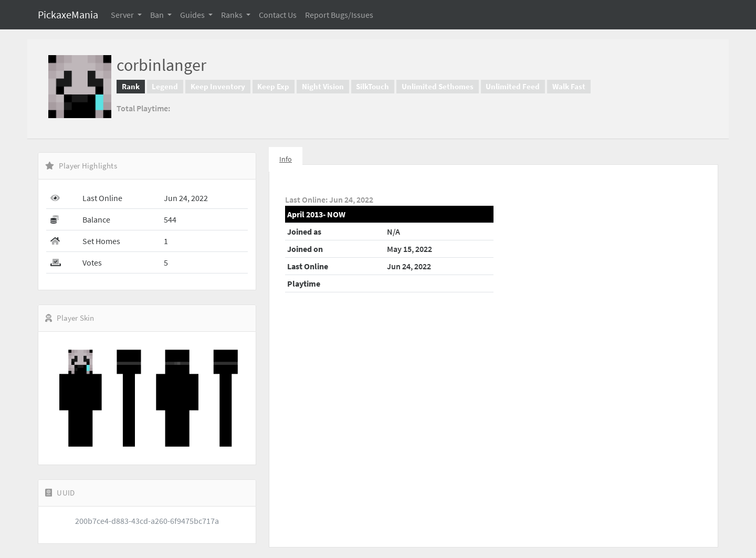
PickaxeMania (68, 14)
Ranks (233, 15)
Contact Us (278, 15)
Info (286, 159)
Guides (193, 15)
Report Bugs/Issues (339, 15)
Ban (158, 15)
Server (123, 15)
